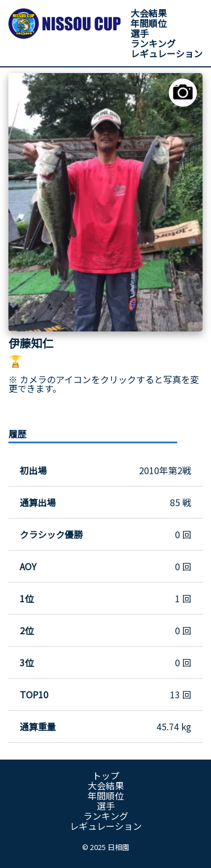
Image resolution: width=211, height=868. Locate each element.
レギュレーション (167, 53)
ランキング (153, 43)
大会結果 (149, 13)
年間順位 (149, 23)
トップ (106, 775)
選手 (140, 33)
